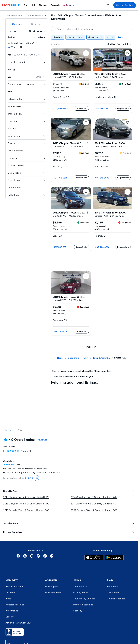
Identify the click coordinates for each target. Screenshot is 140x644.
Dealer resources (52, 593)
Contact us (113, 593)
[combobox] (36, 16)
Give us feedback (116, 599)
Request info (81, 108)
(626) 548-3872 (60, 247)
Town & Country (75, 37)
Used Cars (73, 358)
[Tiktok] (52, 557)
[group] (92, 37)
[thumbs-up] (30, 478)
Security (78, 611)
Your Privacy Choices (84, 599)
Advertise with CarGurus (19, 623)
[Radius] (39, 37)
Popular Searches (69, 532)
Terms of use (80, 587)
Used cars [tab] (17, 24)
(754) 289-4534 (102, 108)
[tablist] (27, 24)
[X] (25, 557)
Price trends (12, 611)
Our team (11, 593)
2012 (110, 37)
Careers (10, 617)
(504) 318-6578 (60, 178)
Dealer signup (51, 587)
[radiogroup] (27, 45)
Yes (13, 47)
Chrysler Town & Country (97, 358)
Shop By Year (69, 491)
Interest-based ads (83, 605)
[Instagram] (38, 557)
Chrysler (58, 37)
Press (8, 599)
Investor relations (15, 605)
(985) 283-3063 (102, 247)
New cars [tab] (36, 24)
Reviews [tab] (9, 430)
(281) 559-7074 (60, 331)
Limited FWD (95, 37)
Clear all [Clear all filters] (121, 37)
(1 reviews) (41, 440)
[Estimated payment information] (66, 90)
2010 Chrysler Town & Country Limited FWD (26, 510)
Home (60, 358)
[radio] (9, 47)
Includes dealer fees (61, 87)
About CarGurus (14, 587)
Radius (11, 37)
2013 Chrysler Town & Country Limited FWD (26, 504)
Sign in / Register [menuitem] (125, 5)
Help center (113, 587)
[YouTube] (32, 557)
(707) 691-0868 (60, 108)
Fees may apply (101, 87)
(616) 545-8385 (102, 178)
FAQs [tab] (20, 430)
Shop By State (69, 523)
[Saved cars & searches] (108, 5)
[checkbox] (5, 451)
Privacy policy (81, 593)
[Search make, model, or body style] (92, 29)
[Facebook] (18, 557)
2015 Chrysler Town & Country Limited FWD (26, 497)
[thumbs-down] (37, 478)
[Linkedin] (45, 557)
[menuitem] (25, 5)
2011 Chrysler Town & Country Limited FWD (93, 504)
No (22, 47)
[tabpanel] (69, 457)
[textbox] (118, 44)
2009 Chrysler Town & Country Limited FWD (94, 510)
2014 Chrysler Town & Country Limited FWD (94, 497)
